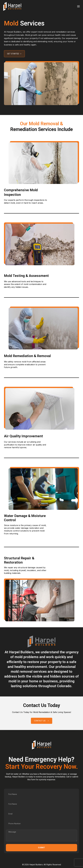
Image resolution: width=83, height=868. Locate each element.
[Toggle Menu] (78, 6)
